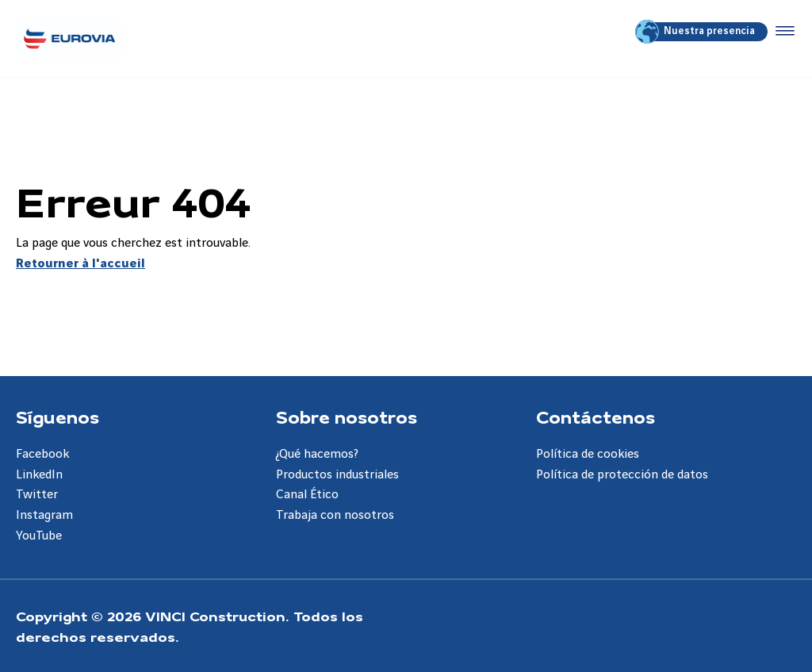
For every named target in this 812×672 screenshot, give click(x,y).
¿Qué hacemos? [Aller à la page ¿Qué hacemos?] (317, 454)
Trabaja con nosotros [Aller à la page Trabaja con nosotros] (335, 515)
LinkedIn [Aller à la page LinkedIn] (39, 475)
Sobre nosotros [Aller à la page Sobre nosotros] (347, 417)
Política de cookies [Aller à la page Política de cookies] (588, 454)
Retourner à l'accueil (80, 264)
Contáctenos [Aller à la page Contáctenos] (596, 417)
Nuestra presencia (696, 32)
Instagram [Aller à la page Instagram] (44, 515)
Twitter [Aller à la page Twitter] (37, 495)
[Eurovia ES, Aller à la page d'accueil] (69, 38)
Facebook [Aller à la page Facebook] (42, 454)
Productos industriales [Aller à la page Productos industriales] (337, 475)
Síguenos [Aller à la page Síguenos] (57, 417)
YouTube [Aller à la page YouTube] (39, 536)
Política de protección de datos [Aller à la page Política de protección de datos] (622, 475)
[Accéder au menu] (782, 32)
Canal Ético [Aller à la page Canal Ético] (307, 495)
